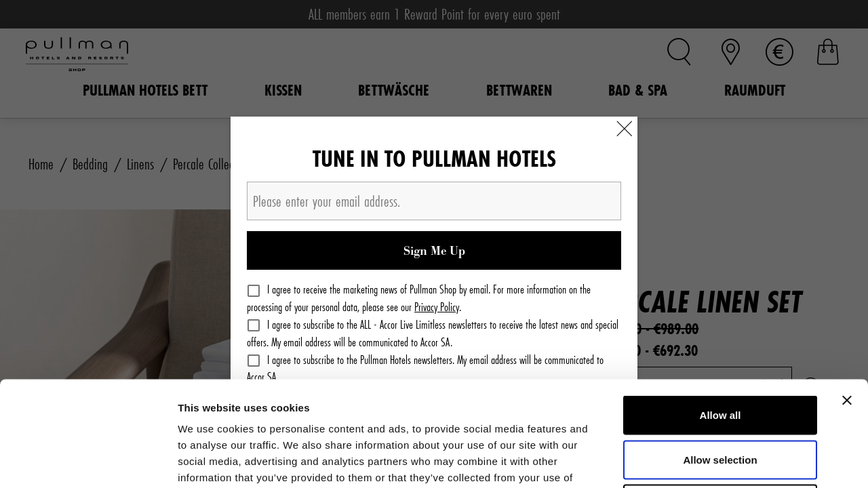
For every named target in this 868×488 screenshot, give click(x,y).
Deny (721, 399)
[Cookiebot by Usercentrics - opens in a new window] (88, 462)
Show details (712, 461)
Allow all (721, 310)
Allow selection (720, 355)
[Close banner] (847, 296)
